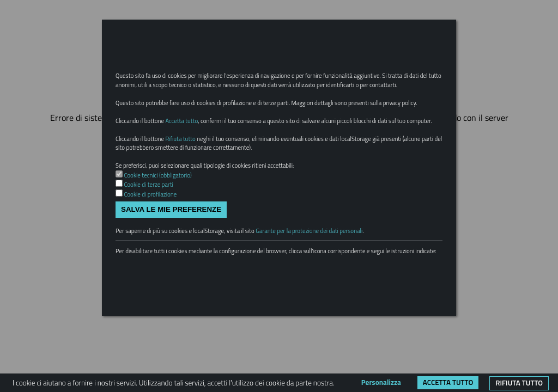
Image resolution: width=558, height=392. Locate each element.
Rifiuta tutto (519, 383)
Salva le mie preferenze (171, 263)
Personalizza (381, 382)
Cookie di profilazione (155, 246)
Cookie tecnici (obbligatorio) (164, 225)
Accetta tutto (448, 382)
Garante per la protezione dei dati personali (344, 286)
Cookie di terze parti (153, 236)
